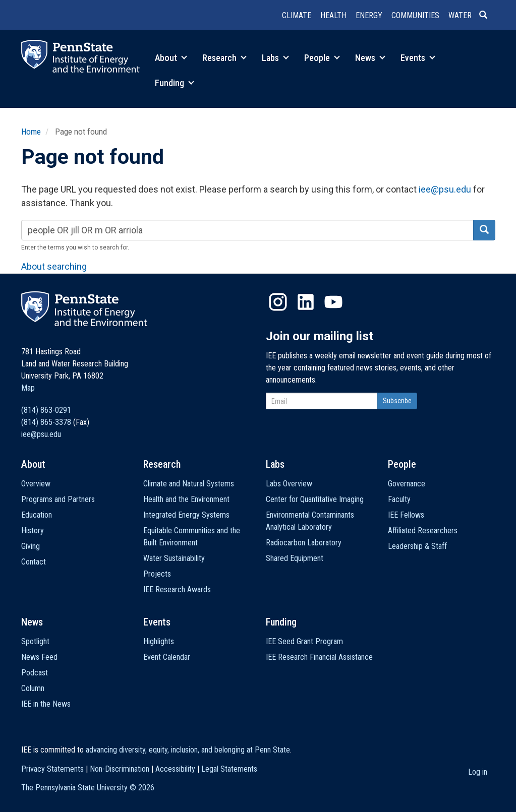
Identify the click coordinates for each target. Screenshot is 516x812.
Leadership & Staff (417, 546)
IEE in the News (46, 704)
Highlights (159, 641)
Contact (34, 562)
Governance (407, 484)
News (370, 58)
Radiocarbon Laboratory (304, 543)
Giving (31, 546)
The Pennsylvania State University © (88, 788)
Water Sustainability (174, 558)
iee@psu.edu (445, 189)
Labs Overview (289, 484)
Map (28, 388)
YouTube (333, 302)
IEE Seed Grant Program (304, 641)
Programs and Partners (58, 499)
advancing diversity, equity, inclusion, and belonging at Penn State (188, 750)
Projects (157, 574)
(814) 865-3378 (46, 422)
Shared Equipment (295, 558)
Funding (175, 83)
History (33, 530)
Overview (36, 484)
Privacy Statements (52, 769)
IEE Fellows (406, 515)
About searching (54, 266)
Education (37, 515)
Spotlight (35, 641)
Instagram (278, 302)
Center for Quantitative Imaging (315, 499)
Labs (275, 58)
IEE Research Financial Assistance (319, 657)
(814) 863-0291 (46, 410)
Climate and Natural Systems (189, 484)
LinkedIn (306, 302)
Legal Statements (229, 769)
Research (224, 58)
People (322, 58)
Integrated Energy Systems (186, 515)
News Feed (39, 657)
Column (33, 688)
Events (418, 58)
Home (31, 132)
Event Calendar (167, 657)
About (171, 58)
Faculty (399, 499)
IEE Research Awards (177, 589)
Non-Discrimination (120, 769)
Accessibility (175, 769)
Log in (478, 772)
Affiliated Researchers (423, 530)
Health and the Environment (186, 499)
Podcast (35, 673)
